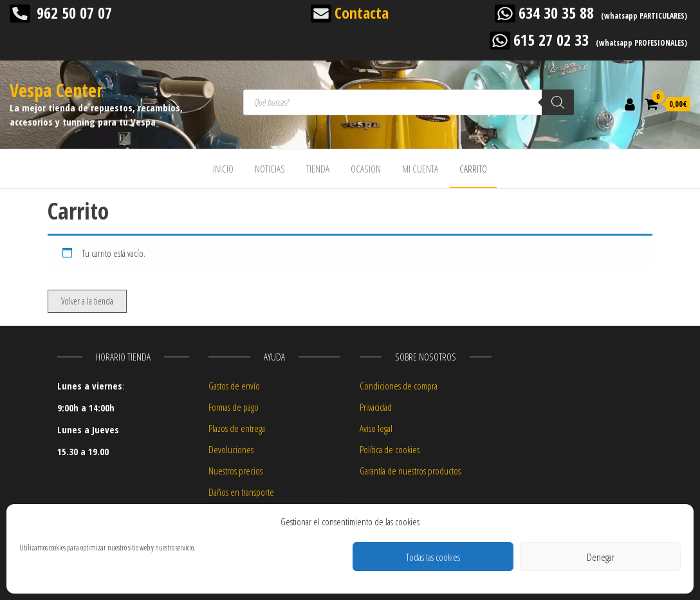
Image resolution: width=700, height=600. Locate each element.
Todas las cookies (433, 557)
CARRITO (473, 169)
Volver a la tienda (87, 301)
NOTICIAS (270, 169)
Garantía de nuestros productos (410, 471)
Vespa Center (56, 90)
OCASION (366, 169)
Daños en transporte (241, 492)
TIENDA (318, 169)
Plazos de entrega (237, 428)
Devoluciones (231, 449)
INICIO (223, 169)
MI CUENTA (420, 169)
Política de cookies (390, 449)
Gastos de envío (234, 386)
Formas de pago (234, 407)
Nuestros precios (235, 471)
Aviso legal (376, 428)
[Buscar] (558, 102)
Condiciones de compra (399, 386)
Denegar (601, 557)
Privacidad (376, 407)
